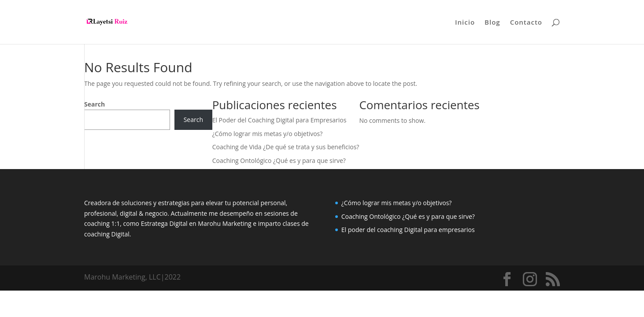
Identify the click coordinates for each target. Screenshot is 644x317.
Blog (492, 23)
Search (94, 104)
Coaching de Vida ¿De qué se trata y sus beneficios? (286, 147)
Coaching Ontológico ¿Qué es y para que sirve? (279, 160)
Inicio (465, 23)
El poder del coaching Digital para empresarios (408, 230)
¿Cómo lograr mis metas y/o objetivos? (268, 134)
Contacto (526, 23)
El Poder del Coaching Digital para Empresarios (279, 120)
